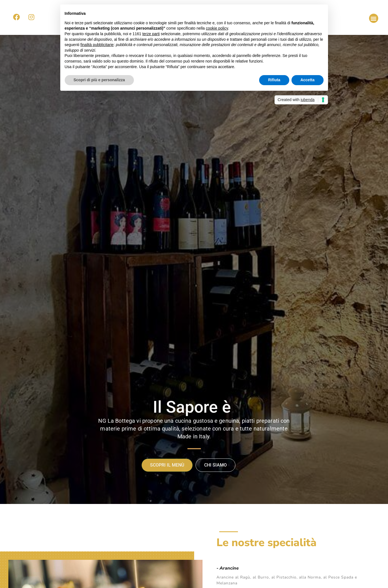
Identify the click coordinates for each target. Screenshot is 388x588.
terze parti (151, 34)
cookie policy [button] (217, 28)
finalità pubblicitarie (97, 45)
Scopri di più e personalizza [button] (99, 80)
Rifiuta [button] (274, 80)
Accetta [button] (308, 80)
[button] (374, 18)
